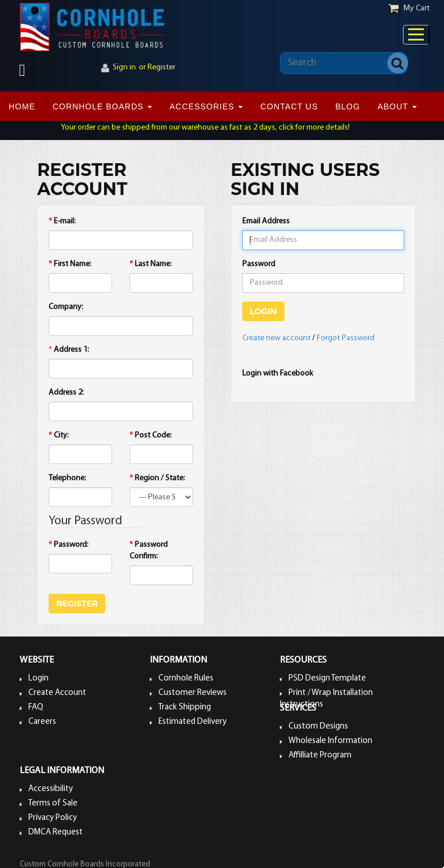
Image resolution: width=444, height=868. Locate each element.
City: (59, 435)
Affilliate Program (320, 755)
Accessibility (51, 789)
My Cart (417, 8)
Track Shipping (185, 707)
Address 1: (71, 350)
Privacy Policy (53, 818)
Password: (69, 545)
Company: (66, 307)
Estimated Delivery (193, 722)
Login (38, 678)
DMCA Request (55, 832)
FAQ (36, 707)
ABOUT (397, 106)
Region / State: (157, 478)
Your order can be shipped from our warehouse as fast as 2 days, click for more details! (206, 128)
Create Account (57, 693)
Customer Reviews (193, 693)
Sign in (124, 67)
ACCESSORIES (206, 106)
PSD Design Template (327, 678)
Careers (42, 722)
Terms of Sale (53, 803)
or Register (157, 67)
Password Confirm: (149, 551)
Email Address (266, 221)
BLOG (348, 106)
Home (22, 106)
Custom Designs (318, 727)
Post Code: (151, 435)
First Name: (70, 264)
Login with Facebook (277, 374)
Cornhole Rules (186, 678)
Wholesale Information (330, 741)
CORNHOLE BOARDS (102, 106)
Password (259, 264)
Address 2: (66, 393)
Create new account (276, 338)
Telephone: (67, 478)
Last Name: (151, 264)
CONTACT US (289, 106)
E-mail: (62, 221)
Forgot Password (346, 338)
